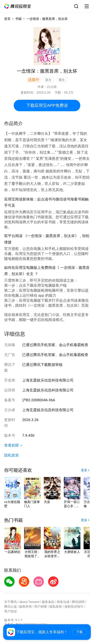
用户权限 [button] (41, 607)
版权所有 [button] (26, 607)
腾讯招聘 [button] (78, 602)
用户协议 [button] (11, 611)
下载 (79, 632)
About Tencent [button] (29, 602)
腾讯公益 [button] (11, 607)
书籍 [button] (18, 19)
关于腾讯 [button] (11, 602)
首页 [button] (7, 19)
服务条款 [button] (48, 602)
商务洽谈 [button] (63, 602)
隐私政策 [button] (12, 455)
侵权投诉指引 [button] (74, 607)
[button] (18, 6)
